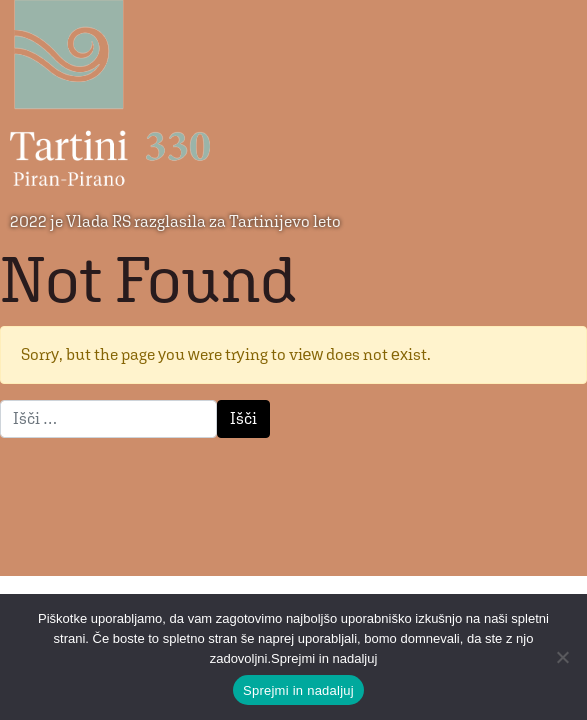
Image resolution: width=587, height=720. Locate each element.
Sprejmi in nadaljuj (298, 690)
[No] (562, 657)
